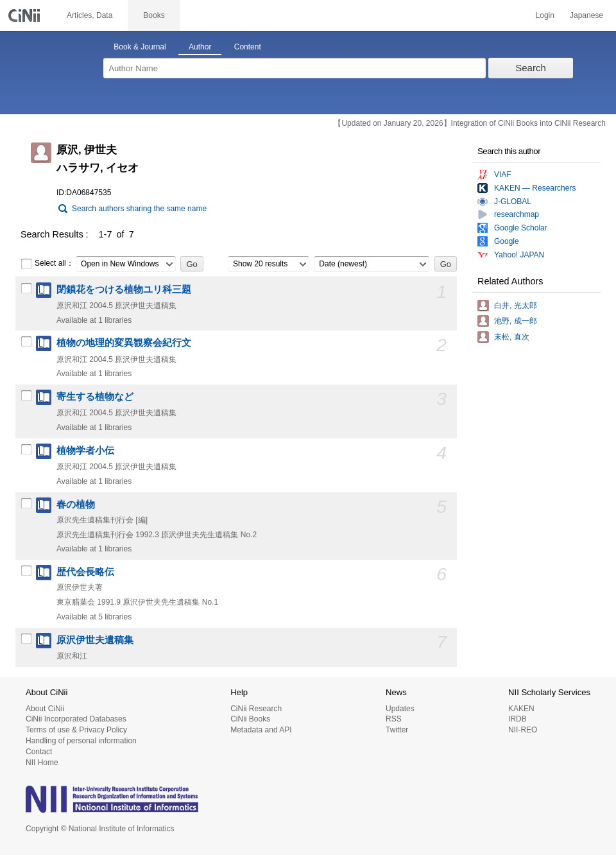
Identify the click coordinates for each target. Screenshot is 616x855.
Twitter (397, 730)
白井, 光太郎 (516, 306)
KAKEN (521, 709)
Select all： (47, 264)
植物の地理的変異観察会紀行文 (124, 343)
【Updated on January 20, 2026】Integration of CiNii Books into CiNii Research (470, 123)
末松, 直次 (512, 337)
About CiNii (45, 709)
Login (545, 15)
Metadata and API (261, 730)
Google (507, 241)
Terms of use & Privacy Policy (76, 730)
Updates (400, 709)
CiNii (26, 15)
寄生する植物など (95, 397)
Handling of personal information (81, 741)
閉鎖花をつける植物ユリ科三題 (124, 289)
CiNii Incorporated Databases (76, 719)
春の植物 (76, 505)
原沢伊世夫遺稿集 (95, 640)
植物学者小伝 (85, 451)
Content (248, 47)
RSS (394, 719)
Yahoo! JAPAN (519, 255)
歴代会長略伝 (85, 572)
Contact (39, 752)
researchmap (517, 214)
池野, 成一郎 (516, 321)
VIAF (503, 175)
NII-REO (523, 730)
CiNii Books (250, 719)
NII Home (42, 763)
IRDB (518, 719)
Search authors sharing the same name (139, 209)
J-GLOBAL (513, 202)
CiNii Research (256, 709)
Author (200, 47)
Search (531, 68)
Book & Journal (140, 47)
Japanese (586, 15)
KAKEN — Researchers (535, 188)
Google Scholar (521, 228)
